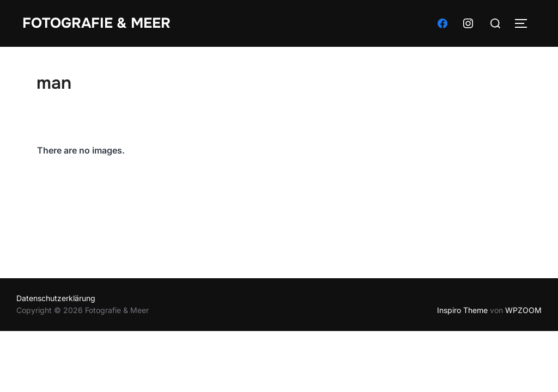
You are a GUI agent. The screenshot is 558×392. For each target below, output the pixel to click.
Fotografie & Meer (96, 23)
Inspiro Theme (462, 310)
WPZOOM (523, 310)
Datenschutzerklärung (56, 298)
